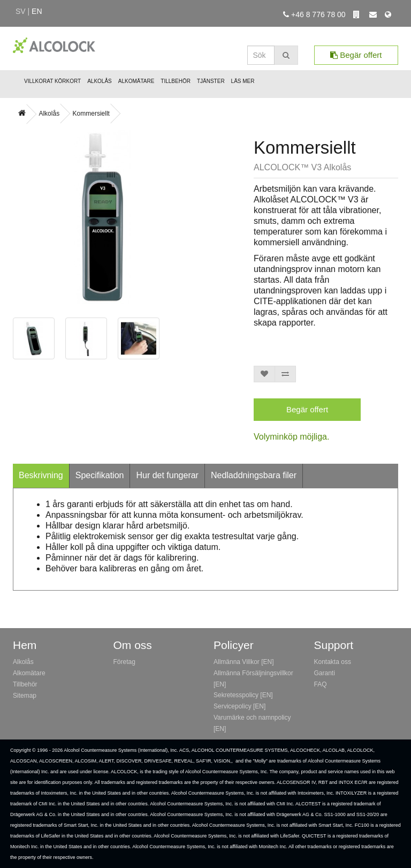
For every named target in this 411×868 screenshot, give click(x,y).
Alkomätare (136, 81)
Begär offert (356, 55)
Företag (124, 662)
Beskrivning (41, 475)
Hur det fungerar (167, 475)
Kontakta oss (333, 662)
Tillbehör (176, 81)
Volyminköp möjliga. (291, 437)
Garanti (325, 673)
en (37, 11)
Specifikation (100, 475)
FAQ (321, 684)
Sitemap (25, 696)
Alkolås (100, 81)
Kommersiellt (91, 114)
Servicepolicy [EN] (239, 706)
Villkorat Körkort (52, 81)
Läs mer (243, 81)
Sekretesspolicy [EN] (243, 695)
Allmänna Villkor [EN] (244, 662)
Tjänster (211, 81)
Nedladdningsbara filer (254, 475)
